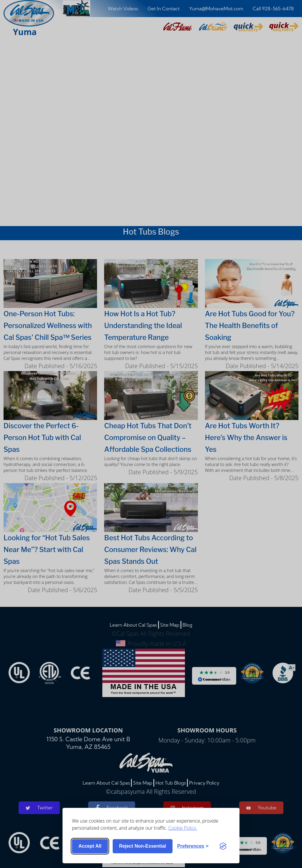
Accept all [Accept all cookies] (90, 846)
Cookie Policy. (183, 828)
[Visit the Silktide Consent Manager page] (223, 846)
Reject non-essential (143, 846)
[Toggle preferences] (193, 846)
